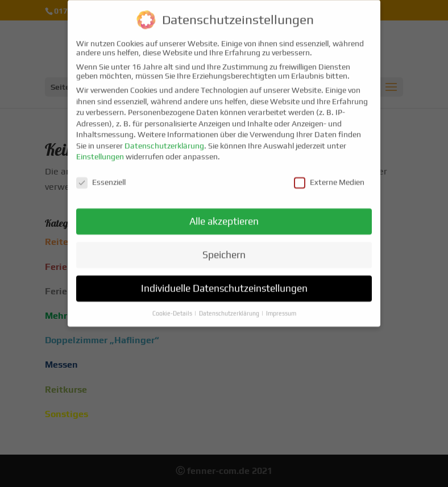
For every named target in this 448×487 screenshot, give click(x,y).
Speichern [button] (224, 249)
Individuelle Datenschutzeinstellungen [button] (224, 282)
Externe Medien (329, 177)
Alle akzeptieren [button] (224, 215)
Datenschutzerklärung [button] (230, 307)
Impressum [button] (281, 307)
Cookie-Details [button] (173, 307)
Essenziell (101, 177)
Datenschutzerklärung (164, 140)
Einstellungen (100, 151)
